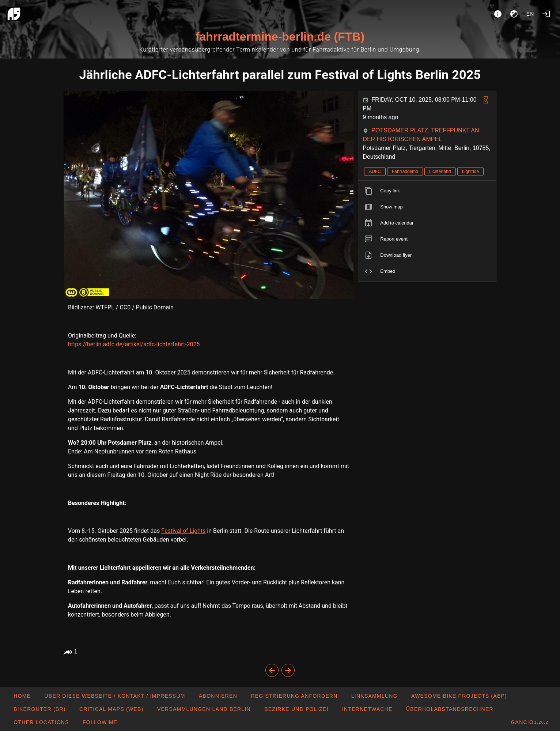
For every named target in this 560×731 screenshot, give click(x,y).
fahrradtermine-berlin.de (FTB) (280, 37)
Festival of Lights (183, 531)
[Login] (546, 14)
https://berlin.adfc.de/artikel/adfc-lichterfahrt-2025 (134, 344)
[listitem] (427, 191)
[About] (498, 14)
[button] (41, 722)
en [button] (530, 14)
